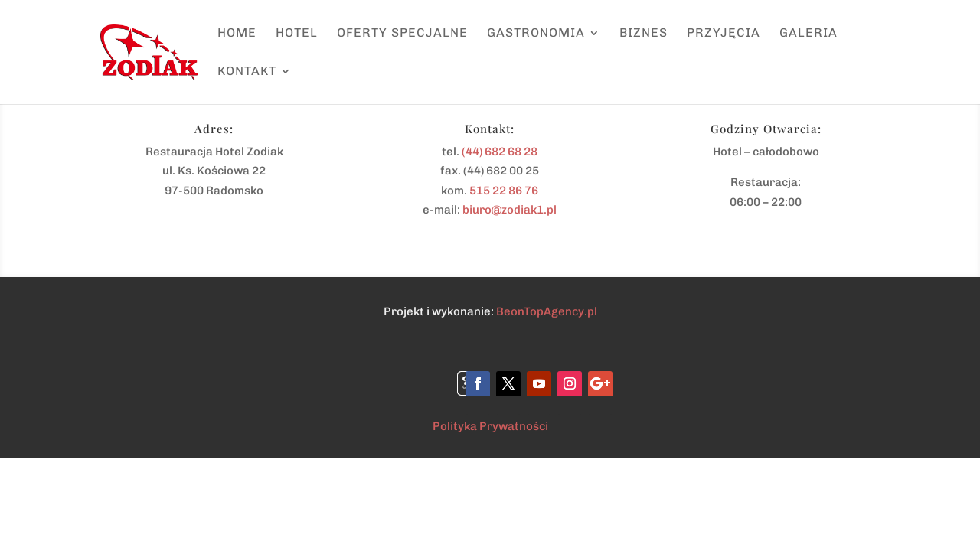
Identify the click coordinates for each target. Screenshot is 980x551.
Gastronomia (536, 34)
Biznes (644, 34)
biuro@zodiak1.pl (510, 210)
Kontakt (247, 72)
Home (237, 34)
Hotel (297, 34)
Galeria (808, 34)
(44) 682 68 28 (500, 152)
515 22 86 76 (504, 191)
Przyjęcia (724, 34)
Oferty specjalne (402, 34)
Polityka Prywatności (490, 426)
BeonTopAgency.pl (547, 311)
